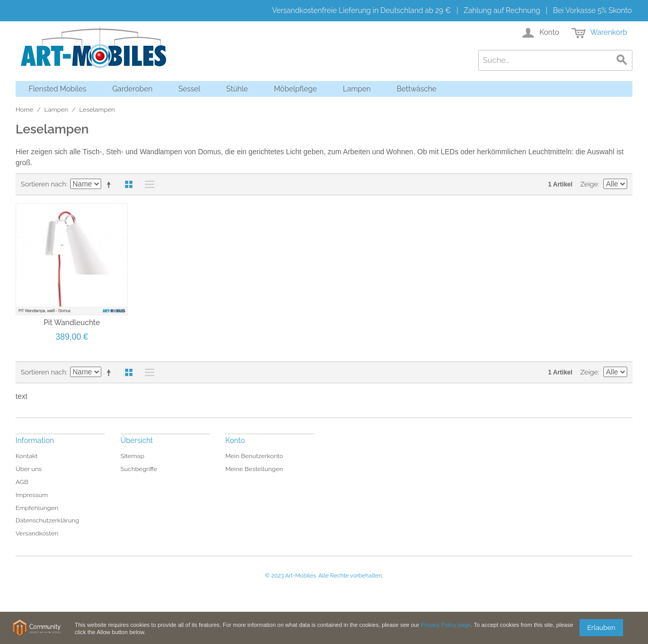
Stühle (237, 89)
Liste (147, 184)
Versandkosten (37, 533)
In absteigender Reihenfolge (111, 184)
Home (24, 110)
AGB (22, 482)
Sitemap (132, 456)
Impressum (32, 495)
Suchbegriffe (139, 469)
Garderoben (132, 89)
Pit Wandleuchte (72, 323)
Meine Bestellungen (254, 469)
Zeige (589, 184)
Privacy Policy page (446, 625)
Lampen (357, 89)
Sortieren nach (43, 184)
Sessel (190, 89)
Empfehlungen (37, 508)
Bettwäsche (417, 89)
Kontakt (26, 456)
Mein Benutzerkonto (254, 456)
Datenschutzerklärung (47, 520)
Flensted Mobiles (57, 89)
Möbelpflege (295, 89)
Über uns (29, 469)
